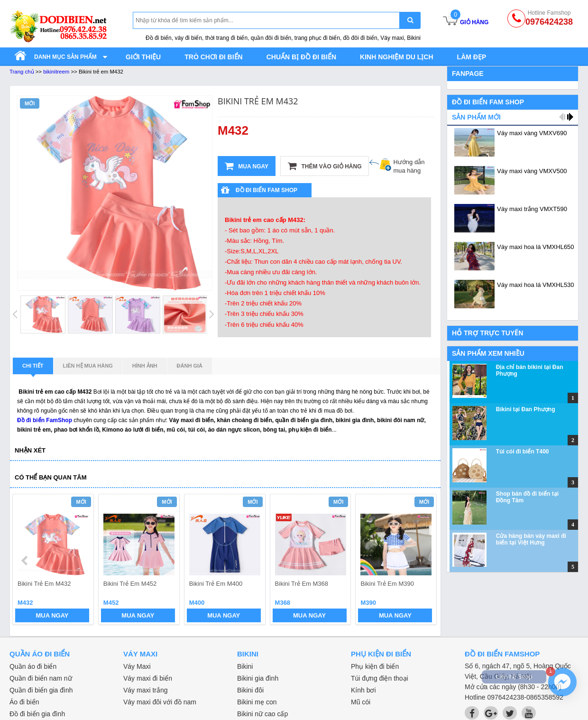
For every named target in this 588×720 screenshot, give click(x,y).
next (425, 561)
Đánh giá (190, 366)
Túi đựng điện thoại (380, 678)
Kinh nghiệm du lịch (397, 57)
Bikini (245, 666)
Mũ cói (361, 702)
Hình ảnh (145, 366)
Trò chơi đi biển (213, 57)
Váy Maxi (137, 666)
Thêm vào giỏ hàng (325, 166)
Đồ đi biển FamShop (45, 420)
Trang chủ (22, 72)
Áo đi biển (24, 702)
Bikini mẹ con (257, 702)
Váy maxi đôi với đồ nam (160, 702)
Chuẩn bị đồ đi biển (301, 57)
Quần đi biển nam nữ (41, 678)
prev (25, 561)
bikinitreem (56, 72)
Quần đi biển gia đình (41, 690)
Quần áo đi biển (33, 666)
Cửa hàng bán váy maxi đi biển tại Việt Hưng (531, 539)
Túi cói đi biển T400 (523, 452)
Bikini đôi (250, 690)
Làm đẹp (472, 57)
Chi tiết (33, 369)
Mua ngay (247, 166)
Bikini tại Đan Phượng (526, 409)
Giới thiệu (143, 57)
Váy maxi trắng (146, 690)
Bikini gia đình (258, 678)
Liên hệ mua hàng (88, 366)
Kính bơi (363, 690)
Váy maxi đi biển (148, 678)
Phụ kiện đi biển (375, 666)
